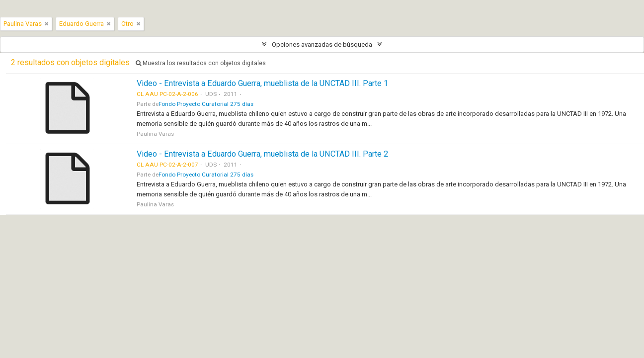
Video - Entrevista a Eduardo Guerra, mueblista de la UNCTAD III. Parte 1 (262, 83)
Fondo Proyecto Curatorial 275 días (206, 104)
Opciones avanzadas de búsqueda (322, 45)
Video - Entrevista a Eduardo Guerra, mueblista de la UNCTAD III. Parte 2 (262, 154)
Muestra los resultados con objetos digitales (201, 63)
